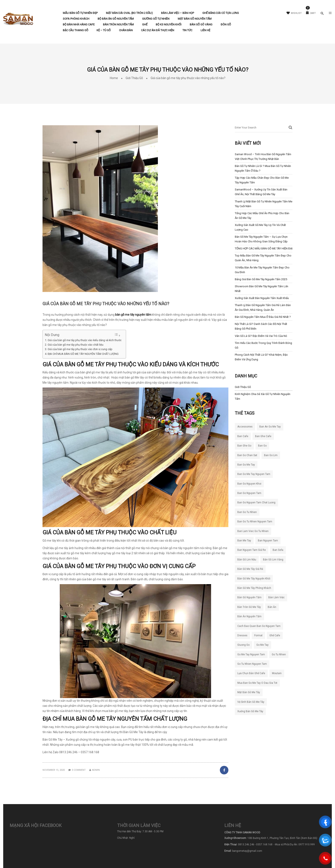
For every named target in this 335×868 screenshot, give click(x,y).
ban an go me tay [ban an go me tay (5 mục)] (270, 427)
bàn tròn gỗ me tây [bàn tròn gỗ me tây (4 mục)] (249, 607)
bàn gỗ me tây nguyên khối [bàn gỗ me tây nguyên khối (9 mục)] (254, 579)
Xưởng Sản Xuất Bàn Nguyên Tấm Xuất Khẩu (262, 298)
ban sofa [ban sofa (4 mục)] (278, 550)
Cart (311, 13)
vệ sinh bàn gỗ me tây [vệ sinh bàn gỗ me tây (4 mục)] (251, 702)
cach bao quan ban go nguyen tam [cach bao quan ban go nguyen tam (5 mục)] (259, 626)
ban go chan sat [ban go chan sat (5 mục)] (247, 455)
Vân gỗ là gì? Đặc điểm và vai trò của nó (261, 336)
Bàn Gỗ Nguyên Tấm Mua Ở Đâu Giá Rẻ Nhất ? (263, 317)
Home (114, 78)
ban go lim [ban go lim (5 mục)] (271, 455)
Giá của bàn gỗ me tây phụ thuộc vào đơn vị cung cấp (80, 349)
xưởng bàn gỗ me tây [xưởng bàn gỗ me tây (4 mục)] (250, 711)
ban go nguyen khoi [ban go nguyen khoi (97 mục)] (249, 484)
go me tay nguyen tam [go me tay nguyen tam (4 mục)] (251, 654)
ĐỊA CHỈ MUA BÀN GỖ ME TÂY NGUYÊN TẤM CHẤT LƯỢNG (83, 354)
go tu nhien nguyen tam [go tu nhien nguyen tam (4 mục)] (252, 664)
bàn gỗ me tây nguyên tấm (133, 315)
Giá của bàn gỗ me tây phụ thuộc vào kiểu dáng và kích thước (85, 340)
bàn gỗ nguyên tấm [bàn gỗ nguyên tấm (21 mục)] (249, 597)
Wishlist (294, 13)
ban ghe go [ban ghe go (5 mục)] (244, 446)
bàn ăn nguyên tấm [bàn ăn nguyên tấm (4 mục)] (249, 616)
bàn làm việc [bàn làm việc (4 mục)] (276, 597)
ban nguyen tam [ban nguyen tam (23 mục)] (268, 541)
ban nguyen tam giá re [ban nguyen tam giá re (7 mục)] (252, 550)
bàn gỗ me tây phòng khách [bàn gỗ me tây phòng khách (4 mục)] (254, 588)
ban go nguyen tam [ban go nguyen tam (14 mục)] (249, 493)
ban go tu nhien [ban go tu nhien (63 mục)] (247, 512)
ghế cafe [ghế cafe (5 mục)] (275, 635)
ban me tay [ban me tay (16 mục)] (244, 541)
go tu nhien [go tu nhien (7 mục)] (279, 654)
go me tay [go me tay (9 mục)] (262, 645)
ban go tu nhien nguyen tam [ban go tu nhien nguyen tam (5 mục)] (255, 522)
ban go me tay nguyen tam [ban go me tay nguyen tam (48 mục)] (254, 474)
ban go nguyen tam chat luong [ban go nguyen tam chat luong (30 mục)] (256, 503)
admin (96, 770)
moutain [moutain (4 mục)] (277, 673)
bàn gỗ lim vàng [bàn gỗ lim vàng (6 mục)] (273, 560)
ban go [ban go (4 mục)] (262, 446)
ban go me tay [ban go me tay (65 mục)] (246, 465)
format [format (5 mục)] (258, 635)
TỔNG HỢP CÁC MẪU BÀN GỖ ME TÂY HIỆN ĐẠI (264, 248)
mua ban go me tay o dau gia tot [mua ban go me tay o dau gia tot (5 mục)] (257, 683)
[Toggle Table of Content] (117, 335)
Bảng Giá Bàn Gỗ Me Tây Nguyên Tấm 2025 (261, 279)
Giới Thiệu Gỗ (134, 78)
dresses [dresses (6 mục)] (242, 635)
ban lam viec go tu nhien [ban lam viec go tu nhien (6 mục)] (253, 531)
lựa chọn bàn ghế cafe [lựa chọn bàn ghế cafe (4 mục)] (251, 673)
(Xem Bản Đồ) (309, 838)
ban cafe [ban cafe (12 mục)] (243, 436)
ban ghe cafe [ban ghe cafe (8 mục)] (263, 436)
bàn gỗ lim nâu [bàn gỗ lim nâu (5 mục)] (247, 560)
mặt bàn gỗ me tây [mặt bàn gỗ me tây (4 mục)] (249, 692)
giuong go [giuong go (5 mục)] (243, 645)
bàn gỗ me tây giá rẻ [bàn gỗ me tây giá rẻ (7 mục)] (250, 569)
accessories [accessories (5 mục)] (245, 427)
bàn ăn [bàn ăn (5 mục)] (272, 607)
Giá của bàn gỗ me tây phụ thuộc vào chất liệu (76, 345)
